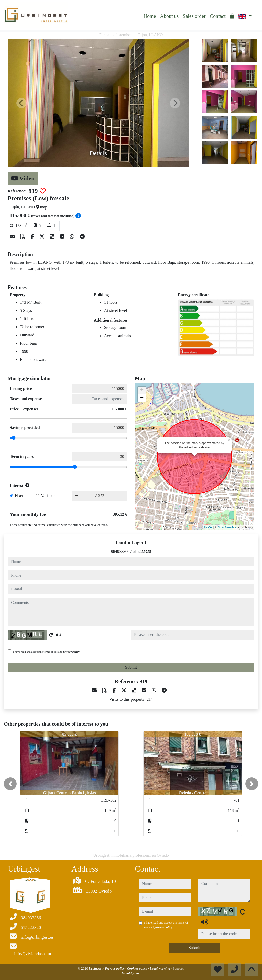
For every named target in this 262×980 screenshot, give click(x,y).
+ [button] (142, 390)
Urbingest (96, 968)
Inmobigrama (131, 973)
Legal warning (160, 968)
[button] (10, 784)
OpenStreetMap (228, 527)
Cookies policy (138, 968)
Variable (48, 496)
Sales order (194, 16)
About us (169, 16)
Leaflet (208, 527)
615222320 (142, 551)
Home (150, 16)
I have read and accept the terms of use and (46, 652)
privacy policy (71, 652)
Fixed (19, 496)
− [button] (142, 398)
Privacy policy (115, 968)
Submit (131, 667)
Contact (218, 16)
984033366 (120, 551)
